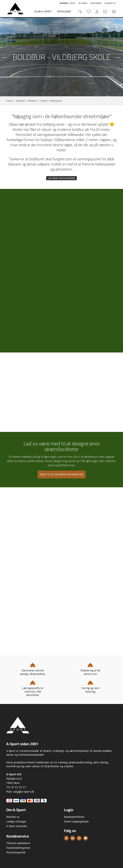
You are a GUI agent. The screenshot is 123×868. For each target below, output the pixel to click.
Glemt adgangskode (76, 821)
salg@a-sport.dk (24, 792)
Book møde (96, 3)
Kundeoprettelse (74, 817)
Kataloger (64, 11)
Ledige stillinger (16, 821)
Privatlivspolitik (16, 852)
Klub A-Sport (43, 11)
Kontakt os (110, 3)
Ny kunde (83, 3)
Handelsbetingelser (18, 848)
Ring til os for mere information (62, 474)
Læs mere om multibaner (61, 178)
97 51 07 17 (19, 787)
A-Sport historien (17, 826)
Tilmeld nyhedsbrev (18, 843)
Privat (73, 3)
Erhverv (64, 3)
